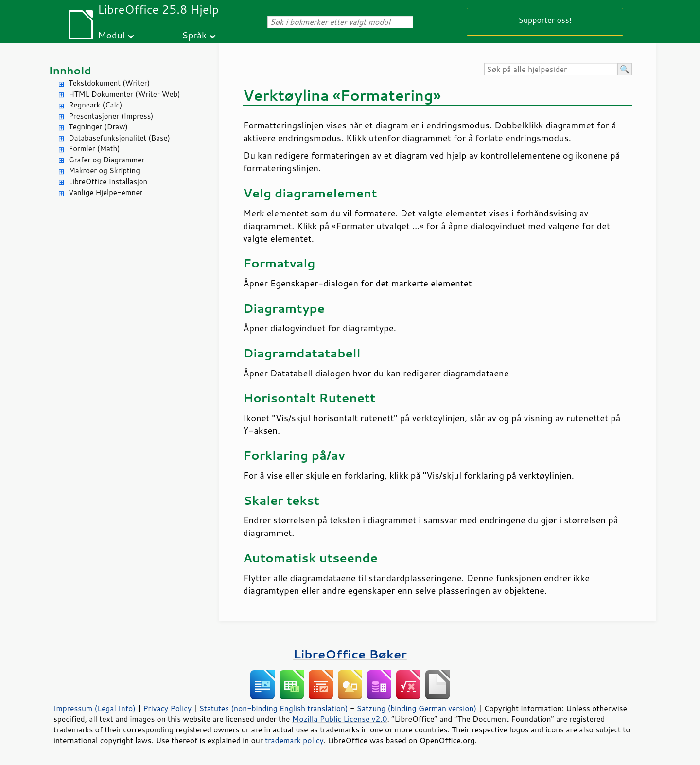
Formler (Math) (94, 149)
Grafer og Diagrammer (106, 160)
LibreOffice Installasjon (108, 182)
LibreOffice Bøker (350, 654)
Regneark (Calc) (95, 105)
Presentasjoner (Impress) (111, 116)
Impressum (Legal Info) (95, 708)
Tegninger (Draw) (98, 127)
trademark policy (294, 740)
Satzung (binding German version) (417, 708)
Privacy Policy (167, 708)
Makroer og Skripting (104, 170)
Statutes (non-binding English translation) (273, 708)
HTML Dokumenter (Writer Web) (124, 94)
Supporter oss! (545, 20)
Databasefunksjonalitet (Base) (119, 138)
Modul (111, 35)
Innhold (70, 70)
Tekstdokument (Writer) (109, 83)
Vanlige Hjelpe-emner (105, 192)
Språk (194, 35)
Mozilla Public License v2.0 (340, 719)
